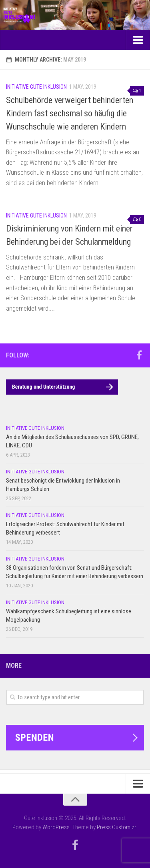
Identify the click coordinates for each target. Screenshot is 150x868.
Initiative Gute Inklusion (36, 87)
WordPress (56, 827)
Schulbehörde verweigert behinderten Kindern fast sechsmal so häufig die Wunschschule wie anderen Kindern (70, 113)
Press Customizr (116, 827)
